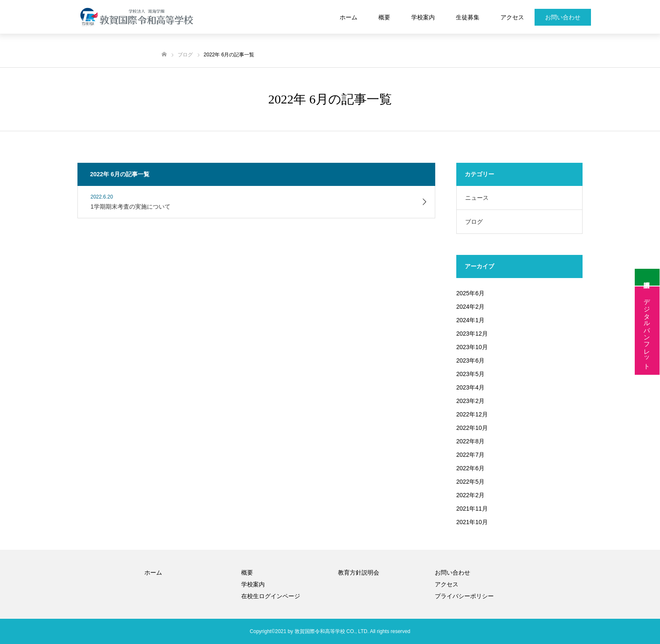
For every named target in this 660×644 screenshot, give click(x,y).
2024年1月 (470, 320)
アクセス (512, 17)
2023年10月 (472, 347)
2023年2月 (470, 401)
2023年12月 (472, 334)
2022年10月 (472, 428)
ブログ (474, 222)
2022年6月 (470, 468)
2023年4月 (470, 387)
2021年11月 (472, 509)
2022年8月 (470, 441)
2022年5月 (470, 482)
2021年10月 (472, 522)
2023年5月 (470, 374)
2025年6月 (470, 293)
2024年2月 (470, 307)
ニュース (477, 198)
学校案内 (423, 17)
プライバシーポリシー (464, 596)
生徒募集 (468, 17)
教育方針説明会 (359, 572)
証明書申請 (647, 278)
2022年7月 (470, 455)
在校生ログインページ (271, 596)
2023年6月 (470, 360)
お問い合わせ (563, 17)
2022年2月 (470, 495)
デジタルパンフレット (647, 331)
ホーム (349, 17)
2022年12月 (472, 414)
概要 (384, 17)
